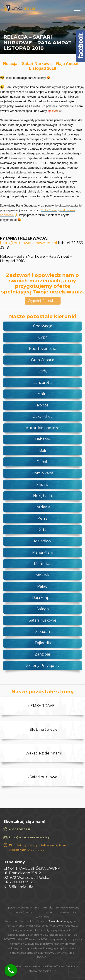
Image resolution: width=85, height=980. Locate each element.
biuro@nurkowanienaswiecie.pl (29, 243)
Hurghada (42, 496)
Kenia (43, 518)
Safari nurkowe (43, 620)
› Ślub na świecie (43, 729)
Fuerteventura (43, 349)
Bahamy (43, 439)
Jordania (43, 507)
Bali (42, 450)
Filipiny (42, 484)
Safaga (43, 609)
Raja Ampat (43, 598)
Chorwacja (43, 326)
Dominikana (42, 473)
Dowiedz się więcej (60, 921)
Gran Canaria (43, 360)
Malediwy (43, 541)
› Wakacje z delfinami (42, 753)
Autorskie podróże (43, 428)
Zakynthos (42, 417)
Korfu (43, 371)
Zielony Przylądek (42, 666)
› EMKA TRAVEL (42, 706)
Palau (42, 586)
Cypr (43, 337)
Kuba (42, 530)
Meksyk (42, 575)
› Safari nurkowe (42, 777)
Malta (42, 394)
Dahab (42, 462)
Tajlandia (43, 643)
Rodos (43, 405)
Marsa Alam (43, 552)
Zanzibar (43, 654)
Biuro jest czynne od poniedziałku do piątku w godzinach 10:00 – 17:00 (38, 847)
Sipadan (43, 632)
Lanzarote (42, 383)
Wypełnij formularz (43, 301)
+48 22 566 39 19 (20, 829)
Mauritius (42, 564)
